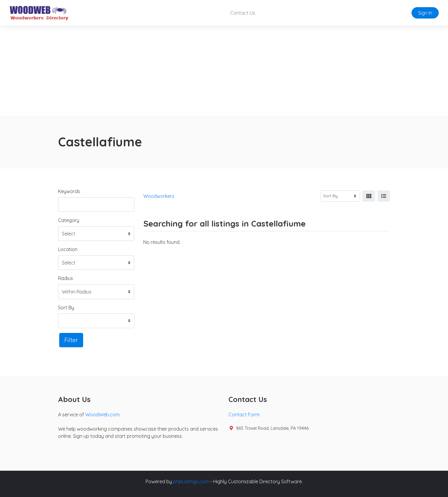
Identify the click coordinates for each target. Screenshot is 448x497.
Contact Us (243, 13)
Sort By (66, 308)
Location (68, 249)
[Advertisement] (224, 71)
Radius (65, 278)
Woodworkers (159, 196)
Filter (71, 340)
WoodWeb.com (102, 415)
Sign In (425, 13)
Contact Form (244, 415)
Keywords (69, 191)
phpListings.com (191, 481)
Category (69, 220)
